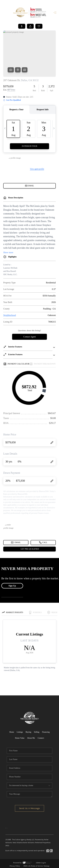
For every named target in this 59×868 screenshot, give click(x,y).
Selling (37, 731)
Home (12, 731)
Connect (41, 737)
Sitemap (46, 865)
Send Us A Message (30, 807)
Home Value (20, 737)
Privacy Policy (15, 865)
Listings (20, 731)
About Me (31, 737)
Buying (28, 731)
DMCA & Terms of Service (33, 865)
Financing (46, 731)
